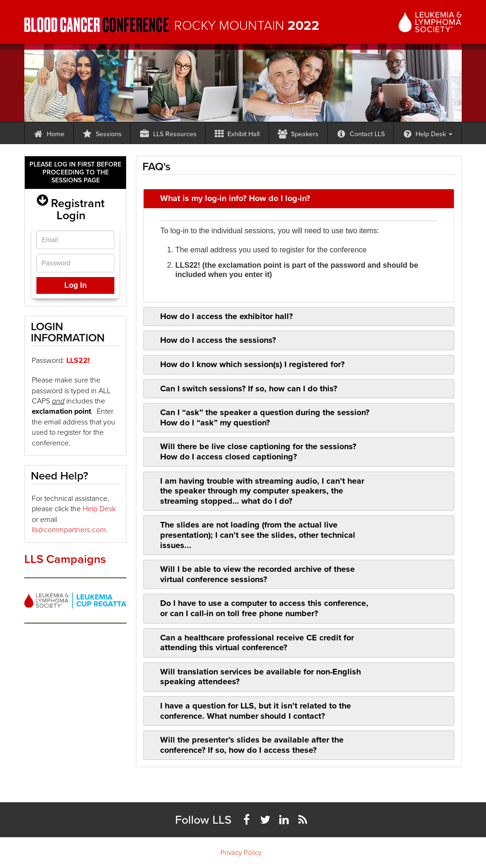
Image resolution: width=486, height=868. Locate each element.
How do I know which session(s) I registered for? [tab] (246, 364)
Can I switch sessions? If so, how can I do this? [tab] (243, 389)
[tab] (299, 255)
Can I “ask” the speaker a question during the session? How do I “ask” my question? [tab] (259, 417)
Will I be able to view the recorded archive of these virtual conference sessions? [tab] (251, 574)
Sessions (102, 134)
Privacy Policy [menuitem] (241, 853)
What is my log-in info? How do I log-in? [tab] (229, 198)
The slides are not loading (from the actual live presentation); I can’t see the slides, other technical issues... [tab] (252, 535)
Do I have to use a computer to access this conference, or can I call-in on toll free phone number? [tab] (258, 608)
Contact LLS (360, 134)
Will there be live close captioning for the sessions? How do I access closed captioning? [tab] (252, 451)
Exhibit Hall (237, 134)
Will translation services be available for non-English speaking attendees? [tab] (254, 677)
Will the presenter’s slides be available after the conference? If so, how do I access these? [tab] (246, 745)
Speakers (298, 134)
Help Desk (428, 134)
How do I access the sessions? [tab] (212, 340)
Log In (76, 285)
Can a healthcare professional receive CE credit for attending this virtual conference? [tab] (251, 643)
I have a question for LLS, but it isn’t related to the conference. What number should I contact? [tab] (250, 711)
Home (49, 134)
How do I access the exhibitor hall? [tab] (220, 316)
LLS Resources (168, 134)
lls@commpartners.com (69, 530)
